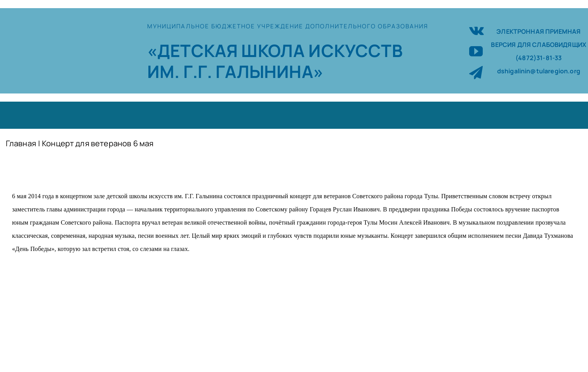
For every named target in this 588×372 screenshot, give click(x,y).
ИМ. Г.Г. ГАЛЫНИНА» (235, 71)
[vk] (477, 30)
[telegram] (476, 72)
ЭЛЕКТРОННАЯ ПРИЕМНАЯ (538, 31)
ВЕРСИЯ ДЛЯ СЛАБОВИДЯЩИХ (538, 45)
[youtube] (476, 51)
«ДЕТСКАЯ (194, 50)
